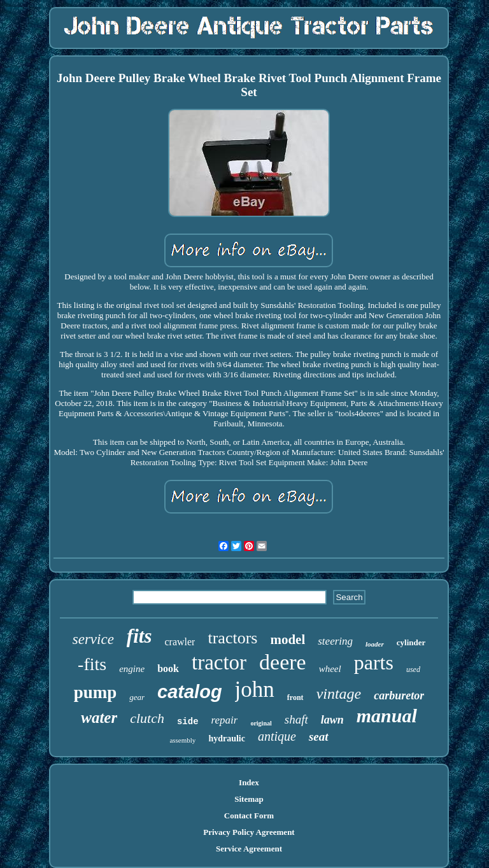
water (99, 717)
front (295, 697)
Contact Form (249, 815)
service (93, 639)
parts (374, 662)
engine (132, 669)
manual (387, 716)
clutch (147, 718)
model (287, 640)
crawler (180, 642)
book (168, 668)
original (261, 723)
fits (139, 636)
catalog (190, 692)
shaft (296, 719)
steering (335, 641)
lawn (332, 720)
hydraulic (227, 738)
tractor (219, 662)
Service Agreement (249, 849)
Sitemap (249, 799)
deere (283, 662)
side (188, 722)
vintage (339, 694)
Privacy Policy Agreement (249, 832)
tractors (232, 638)
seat (319, 737)
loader (375, 644)
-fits (92, 664)
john (255, 689)
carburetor (399, 696)
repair (225, 720)
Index (249, 782)
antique (277, 736)
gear (137, 697)
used (413, 669)
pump (96, 692)
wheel (330, 669)
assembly (182, 740)
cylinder (411, 642)
